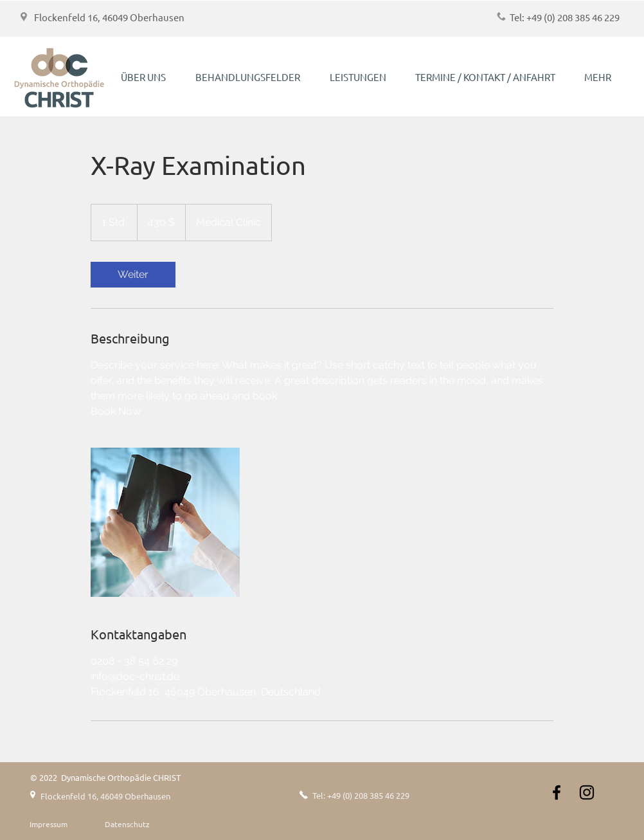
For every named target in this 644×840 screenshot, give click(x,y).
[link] (133, 275)
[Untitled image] (165, 522)
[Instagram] (587, 792)
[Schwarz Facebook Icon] (557, 792)
